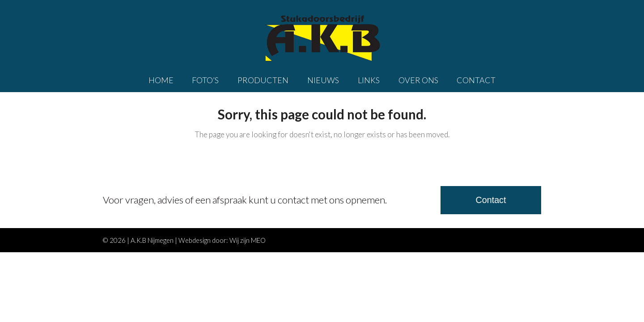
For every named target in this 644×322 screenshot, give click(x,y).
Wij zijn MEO (248, 240)
